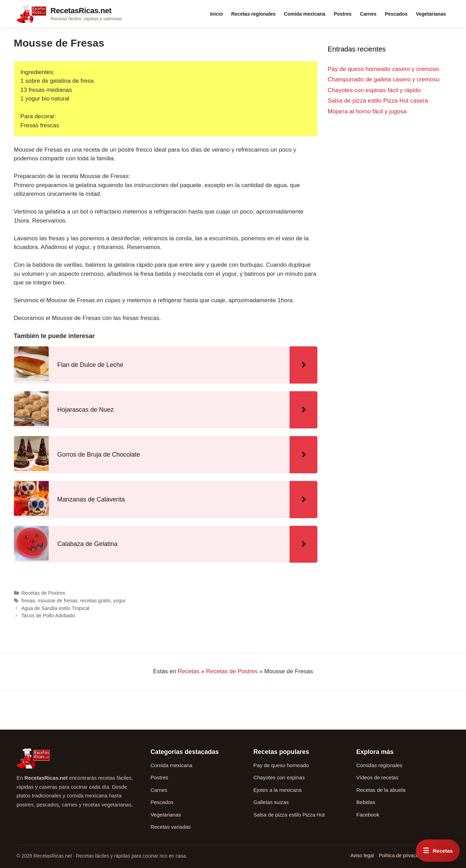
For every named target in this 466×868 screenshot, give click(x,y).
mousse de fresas (58, 601)
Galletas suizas (271, 802)
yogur (119, 601)
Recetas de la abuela (381, 790)
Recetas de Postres (43, 593)
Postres (343, 14)
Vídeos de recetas (377, 777)
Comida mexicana (305, 14)
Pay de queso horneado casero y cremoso (383, 69)
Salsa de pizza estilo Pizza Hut (289, 815)
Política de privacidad (402, 855)
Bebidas (366, 802)
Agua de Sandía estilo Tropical (55, 608)
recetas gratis (96, 601)
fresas (28, 601)
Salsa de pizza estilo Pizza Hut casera (378, 101)
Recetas (189, 671)
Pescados (396, 14)
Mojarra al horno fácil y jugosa (367, 111)
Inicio (217, 14)
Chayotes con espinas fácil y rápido (374, 90)
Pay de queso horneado (281, 765)
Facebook (368, 815)
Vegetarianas (431, 14)
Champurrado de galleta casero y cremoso (384, 79)
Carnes (368, 14)
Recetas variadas (171, 827)
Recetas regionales (253, 14)
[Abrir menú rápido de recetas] (438, 851)
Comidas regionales (380, 765)
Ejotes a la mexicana (277, 790)
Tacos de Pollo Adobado (48, 616)
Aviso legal (362, 855)
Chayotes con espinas (279, 777)
